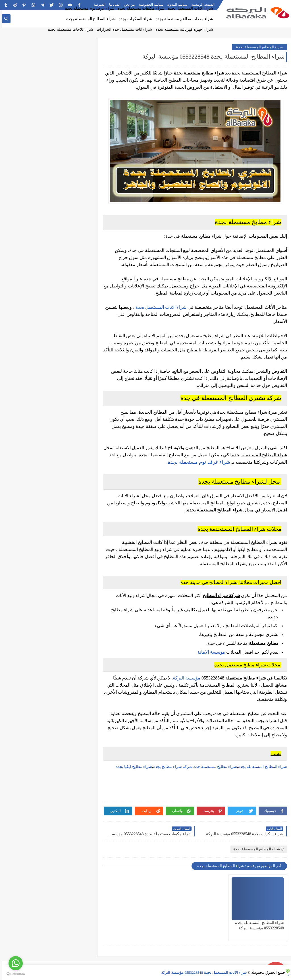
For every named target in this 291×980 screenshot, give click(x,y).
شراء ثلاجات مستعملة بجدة (69, 29)
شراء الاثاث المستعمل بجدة (189, 8)
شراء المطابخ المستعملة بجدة (89, 19)
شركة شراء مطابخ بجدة (171, 767)
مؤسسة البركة (185, 678)
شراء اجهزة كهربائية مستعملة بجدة (182, 29)
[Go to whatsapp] (14, 963)
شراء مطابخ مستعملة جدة (214, 767)
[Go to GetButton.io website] (14, 974)
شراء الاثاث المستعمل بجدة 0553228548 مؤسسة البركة (202, 972)
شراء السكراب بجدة (133, 19)
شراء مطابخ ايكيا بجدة (132, 767)
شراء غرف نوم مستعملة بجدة (88, 8)
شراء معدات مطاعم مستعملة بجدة (182, 19)
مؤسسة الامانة (209, 652)
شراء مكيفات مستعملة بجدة (139, 8)
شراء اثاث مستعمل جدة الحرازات (122, 29)
